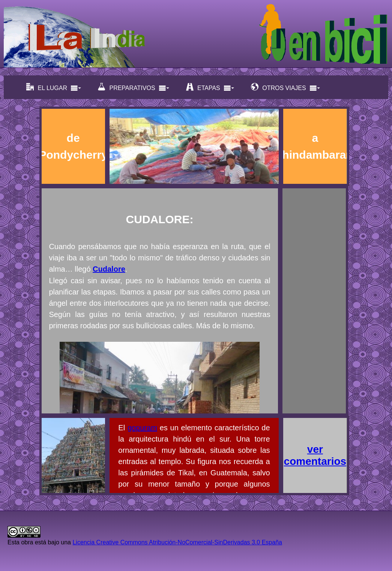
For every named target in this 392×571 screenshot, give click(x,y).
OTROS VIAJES (285, 87)
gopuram (142, 428)
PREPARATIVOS (134, 87)
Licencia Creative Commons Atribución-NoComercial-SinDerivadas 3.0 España (177, 542)
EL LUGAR (54, 87)
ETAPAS (210, 87)
